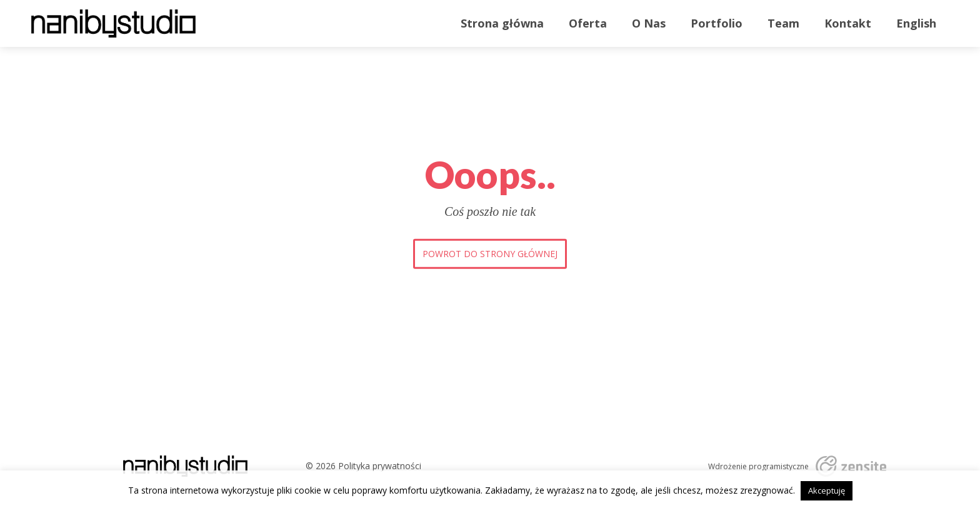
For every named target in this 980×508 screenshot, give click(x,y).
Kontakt (848, 23)
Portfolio (717, 23)
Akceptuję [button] (827, 490)
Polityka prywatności (380, 466)
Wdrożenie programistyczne (758, 467)
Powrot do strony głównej (490, 254)
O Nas (649, 23)
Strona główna (502, 23)
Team (783, 23)
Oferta (588, 23)
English (916, 23)
